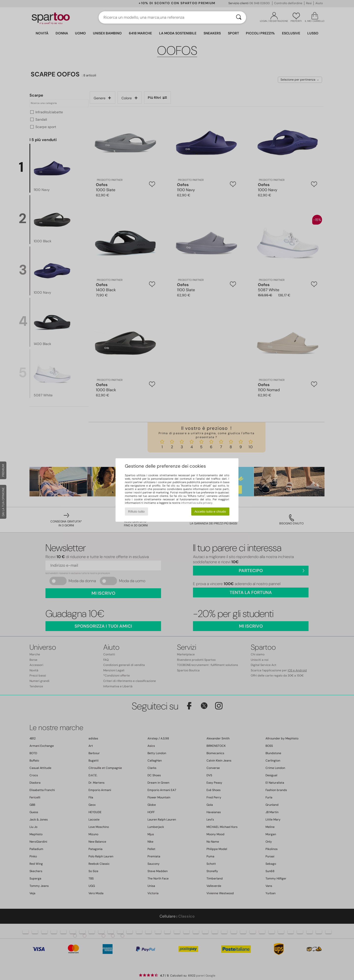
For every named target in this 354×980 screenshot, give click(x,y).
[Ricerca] (239, 17)
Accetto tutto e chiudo (210, 512)
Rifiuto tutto (136, 512)
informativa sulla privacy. (197, 503)
